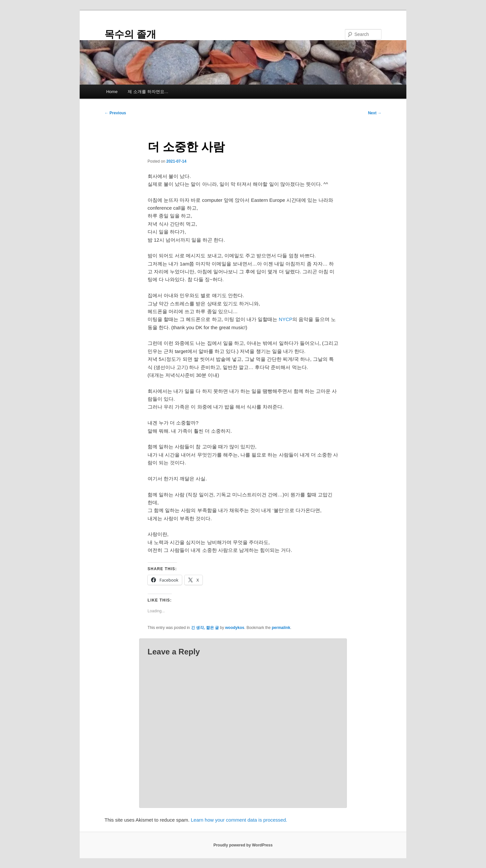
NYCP (286, 319)
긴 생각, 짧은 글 (205, 628)
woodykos (235, 628)
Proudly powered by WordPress (243, 845)
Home (112, 92)
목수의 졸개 (130, 34)
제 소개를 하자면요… (148, 92)
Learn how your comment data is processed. (239, 820)
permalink (281, 628)
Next (375, 113)
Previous (115, 113)
